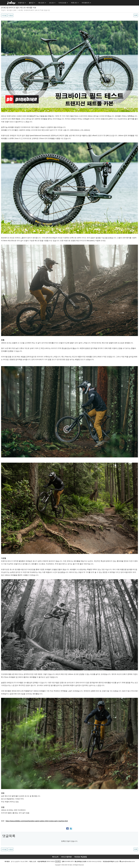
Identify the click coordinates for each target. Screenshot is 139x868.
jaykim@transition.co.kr (128, 861)
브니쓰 (52, 3)
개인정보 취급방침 (80, 857)
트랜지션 (22, 3)
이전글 (4, 15)
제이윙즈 (10, 10)
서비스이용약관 (66, 857)
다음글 (10, 15)
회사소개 (55, 857)
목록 (136, 15)
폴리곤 (32, 3)
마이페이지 (86, 3)
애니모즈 (42, 3)
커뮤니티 (75, 3)
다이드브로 (63, 3)
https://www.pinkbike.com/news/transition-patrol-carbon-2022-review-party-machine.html (37, 821)
